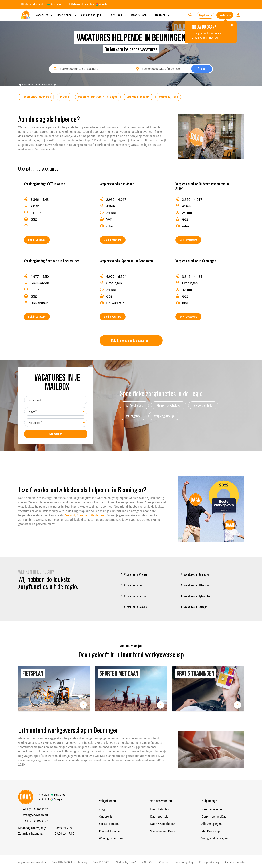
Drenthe (82, 515)
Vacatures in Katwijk (193, 607)
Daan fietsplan (160, 809)
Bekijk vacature (37, 240)
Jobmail (64, 97)
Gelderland (98, 515)
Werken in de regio (138, 97)
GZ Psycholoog (134, 405)
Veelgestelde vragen (215, 838)
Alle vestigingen (212, 824)
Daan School (67, 15)
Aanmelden (56, 434)
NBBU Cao (147, 862)
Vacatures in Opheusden (195, 596)
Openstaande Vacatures (36, 97)
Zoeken (202, 69)
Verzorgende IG (203, 405)
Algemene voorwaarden (32, 862)
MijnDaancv (206, 15)
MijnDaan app (211, 831)
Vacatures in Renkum (134, 607)
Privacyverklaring (209, 862)
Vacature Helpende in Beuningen (98, 97)
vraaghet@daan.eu (36, 815)
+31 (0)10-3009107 (36, 809)
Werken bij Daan (168, 97)
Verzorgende (133, 416)
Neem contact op (212, 809)
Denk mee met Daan (215, 817)
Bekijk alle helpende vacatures (132, 340)
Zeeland (70, 515)
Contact (163, 15)
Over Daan (118, 15)
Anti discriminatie (235, 862)
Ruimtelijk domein (111, 831)
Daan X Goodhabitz (163, 824)
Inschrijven (225, 15)
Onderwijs (106, 817)
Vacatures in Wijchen (134, 574)
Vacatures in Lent (132, 585)
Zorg (102, 809)
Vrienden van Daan (163, 831)
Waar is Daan (141, 15)
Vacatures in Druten (133, 596)
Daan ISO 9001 (101, 862)
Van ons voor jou (93, 15)
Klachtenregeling (184, 862)
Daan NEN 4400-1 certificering (69, 862)
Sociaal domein (109, 824)
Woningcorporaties (111, 838)
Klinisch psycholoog (169, 405)
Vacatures (44, 15)
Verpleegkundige (164, 416)
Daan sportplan (160, 817)
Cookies (164, 862)
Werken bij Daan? (126, 862)
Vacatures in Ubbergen (194, 585)
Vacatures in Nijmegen (194, 574)
